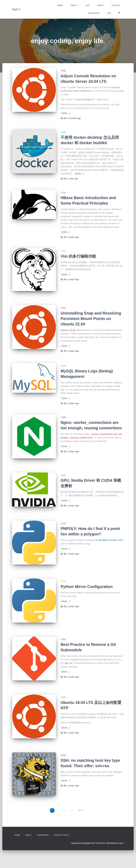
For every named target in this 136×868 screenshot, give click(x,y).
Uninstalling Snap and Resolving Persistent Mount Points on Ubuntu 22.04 (91, 319)
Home (60, 5)
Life (88, 5)
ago (74, 118)
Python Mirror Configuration (87, 587)
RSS (109, 13)
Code (74, 5)
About (100, 5)
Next (80, 810)
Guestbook (94, 13)
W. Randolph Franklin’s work (109, 540)
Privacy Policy (62, 835)
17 (72, 810)
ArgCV (121, 843)
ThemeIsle (100, 843)
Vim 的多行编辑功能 (78, 256)
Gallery (116, 5)
